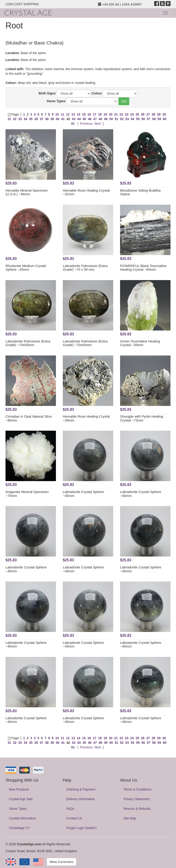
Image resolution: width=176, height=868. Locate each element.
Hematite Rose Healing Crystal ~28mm (86, 418)
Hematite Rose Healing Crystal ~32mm (86, 192)
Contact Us (74, 818)
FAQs (70, 809)
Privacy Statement (137, 799)
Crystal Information (22, 818)
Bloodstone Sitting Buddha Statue (140, 192)
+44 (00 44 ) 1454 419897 (120, 4)
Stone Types (56, 101)
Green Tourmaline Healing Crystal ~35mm (140, 343)
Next (98, 124)
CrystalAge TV (19, 828)
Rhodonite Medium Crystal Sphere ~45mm (26, 268)
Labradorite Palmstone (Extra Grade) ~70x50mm (28, 343)
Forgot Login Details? (81, 828)
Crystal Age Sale (21, 799)
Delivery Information (81, 799)
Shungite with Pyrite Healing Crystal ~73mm (142, 418)
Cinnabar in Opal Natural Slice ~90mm (29, 418)
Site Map (130, 818)
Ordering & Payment (81, 789)
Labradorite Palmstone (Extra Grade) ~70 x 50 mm (85, 268)
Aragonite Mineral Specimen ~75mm (27, 494)
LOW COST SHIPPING (22, 4)
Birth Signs (47, 93)
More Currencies (62, 862)
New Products (19, 789)
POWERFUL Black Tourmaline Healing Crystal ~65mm (143, 268)
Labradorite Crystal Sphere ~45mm (83, 494)
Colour (97, 93)
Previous (86, 124)
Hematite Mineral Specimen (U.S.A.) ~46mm (27, 192)
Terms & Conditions (137, 789)
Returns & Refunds (137, 809)
